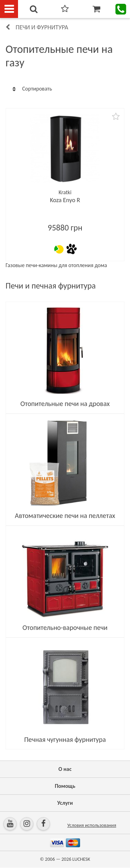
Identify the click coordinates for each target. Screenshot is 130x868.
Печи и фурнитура (42, 27)
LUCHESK (81, 859)
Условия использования (92, 825)
